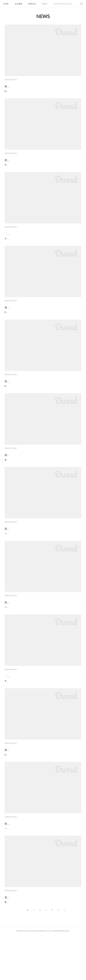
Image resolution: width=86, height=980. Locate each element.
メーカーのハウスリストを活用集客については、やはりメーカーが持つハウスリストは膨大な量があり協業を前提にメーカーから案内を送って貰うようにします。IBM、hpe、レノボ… (43, 560)
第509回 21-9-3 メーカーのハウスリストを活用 (32, 553)
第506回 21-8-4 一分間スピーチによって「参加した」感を (39, 862)
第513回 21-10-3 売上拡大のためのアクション (32, 164)
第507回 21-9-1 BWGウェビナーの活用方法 (30, 784)
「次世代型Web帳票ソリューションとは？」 (29, 240)
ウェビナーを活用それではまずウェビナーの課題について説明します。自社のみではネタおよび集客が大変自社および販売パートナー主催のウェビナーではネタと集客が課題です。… (42, 637)
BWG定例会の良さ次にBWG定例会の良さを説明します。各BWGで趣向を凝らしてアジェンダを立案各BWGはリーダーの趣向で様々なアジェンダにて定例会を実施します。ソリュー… (43, 324)
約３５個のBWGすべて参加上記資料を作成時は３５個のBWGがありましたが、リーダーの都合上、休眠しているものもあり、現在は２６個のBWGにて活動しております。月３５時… (43, 93)
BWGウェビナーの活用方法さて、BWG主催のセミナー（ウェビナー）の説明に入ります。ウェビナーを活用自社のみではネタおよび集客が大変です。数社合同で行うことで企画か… (42, 791)
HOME (6, 4)
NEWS (45, 4)
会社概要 (18, 4)
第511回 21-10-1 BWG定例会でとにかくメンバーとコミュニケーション (42, 397)
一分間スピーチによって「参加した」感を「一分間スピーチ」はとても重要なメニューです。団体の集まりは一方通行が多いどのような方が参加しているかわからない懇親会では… (42, 868)
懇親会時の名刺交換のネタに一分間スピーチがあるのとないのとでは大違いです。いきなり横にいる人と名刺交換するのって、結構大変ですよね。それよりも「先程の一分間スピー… (42, 945)
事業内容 (32, 4)
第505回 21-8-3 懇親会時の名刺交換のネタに (31, 939)
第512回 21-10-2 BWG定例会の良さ (26, 318)
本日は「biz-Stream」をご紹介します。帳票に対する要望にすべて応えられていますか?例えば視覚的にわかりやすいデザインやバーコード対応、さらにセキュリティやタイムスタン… (43, 247)
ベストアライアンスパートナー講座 (63, 4)
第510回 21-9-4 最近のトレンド (24, 476)
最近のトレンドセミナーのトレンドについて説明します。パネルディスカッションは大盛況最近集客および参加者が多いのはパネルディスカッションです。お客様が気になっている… (42, 483)
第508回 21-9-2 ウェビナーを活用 (25, 630)
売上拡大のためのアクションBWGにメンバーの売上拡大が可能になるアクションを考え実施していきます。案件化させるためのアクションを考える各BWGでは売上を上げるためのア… (43, 170)
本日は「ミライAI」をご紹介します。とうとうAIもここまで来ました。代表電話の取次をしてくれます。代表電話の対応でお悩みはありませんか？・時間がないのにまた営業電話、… (42, 714)
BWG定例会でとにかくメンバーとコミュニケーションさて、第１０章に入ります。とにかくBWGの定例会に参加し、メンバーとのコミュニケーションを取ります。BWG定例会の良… (43, 406)
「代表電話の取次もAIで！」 (21, 707)
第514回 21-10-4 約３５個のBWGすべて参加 (31, 86)
